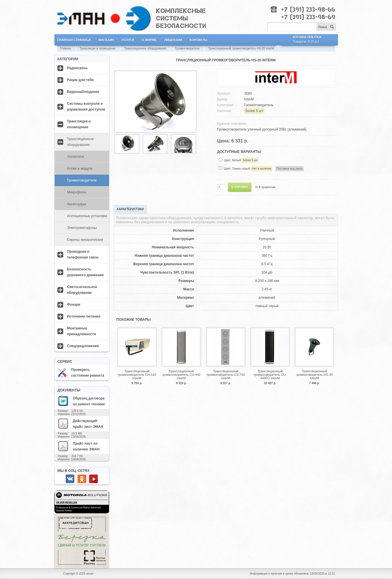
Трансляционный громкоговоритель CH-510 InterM (137, 375)
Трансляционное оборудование (145, 48)
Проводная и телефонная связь (83, 254)
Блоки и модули (80, 168)
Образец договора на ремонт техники (81, 401)
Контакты (198, 40)
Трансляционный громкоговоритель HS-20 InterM (241, 48)
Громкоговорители (187, 48)
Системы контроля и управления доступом (86, 107)
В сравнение (267, 187)
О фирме (149, 40)
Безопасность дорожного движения (85, 272)
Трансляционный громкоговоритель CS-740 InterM (226, 375)
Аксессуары (77, 204)
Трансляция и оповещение (97, 48)
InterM (249, 99)
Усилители (76, 157)
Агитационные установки (87, 216)
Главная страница (74, 40)
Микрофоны (77, 192)
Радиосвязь (77, 68)
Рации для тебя (80, 80)
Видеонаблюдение (83, 92)
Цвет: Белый (241, 160)
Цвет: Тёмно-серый (264, 169)
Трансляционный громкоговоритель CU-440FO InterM (270, 375)
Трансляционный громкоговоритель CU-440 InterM (181, 375)
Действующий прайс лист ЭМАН (80, 424)
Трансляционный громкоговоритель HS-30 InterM (314, 375)
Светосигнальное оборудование (82, 290)
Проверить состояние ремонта (81, 373)
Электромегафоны (82, 228)
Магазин (106, 40)
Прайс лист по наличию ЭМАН (79, 446)
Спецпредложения (83, 346)
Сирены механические (85, 240)
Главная (66, 48)
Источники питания (84, 316)
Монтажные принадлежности (82, 331)
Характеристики (130, 209)
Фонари (74, 305)
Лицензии (173, 40)
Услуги (128, 40)
